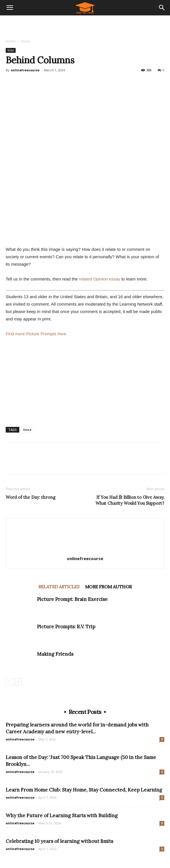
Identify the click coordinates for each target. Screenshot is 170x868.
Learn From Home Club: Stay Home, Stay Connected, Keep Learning (84, 790)
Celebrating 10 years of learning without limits (59, 841)
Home (11, 41)
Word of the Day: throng (31, 497)
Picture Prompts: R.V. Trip (66, 627)
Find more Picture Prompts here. (37, 334)
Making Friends (55, 654)
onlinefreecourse (25, 70)
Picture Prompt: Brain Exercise (72, 599)
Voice (25, 41)
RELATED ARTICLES (59, 587)
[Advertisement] (85, 25)
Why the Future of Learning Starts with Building (62, 815)
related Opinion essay (100, 279)
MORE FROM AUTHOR (108, 587)
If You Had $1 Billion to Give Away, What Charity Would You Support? (130, 500)
